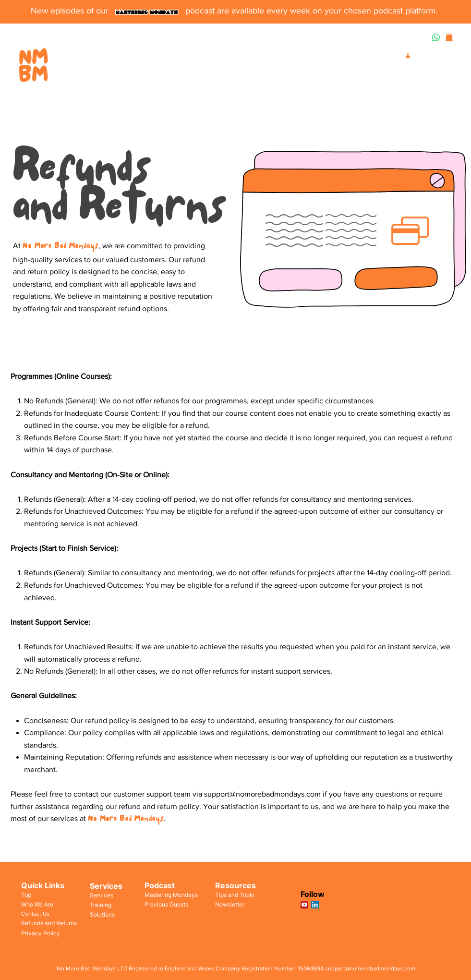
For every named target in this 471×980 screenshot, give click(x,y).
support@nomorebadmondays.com (262, 794)
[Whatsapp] (436, 37)
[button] (449, 37)
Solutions (102, 914)
